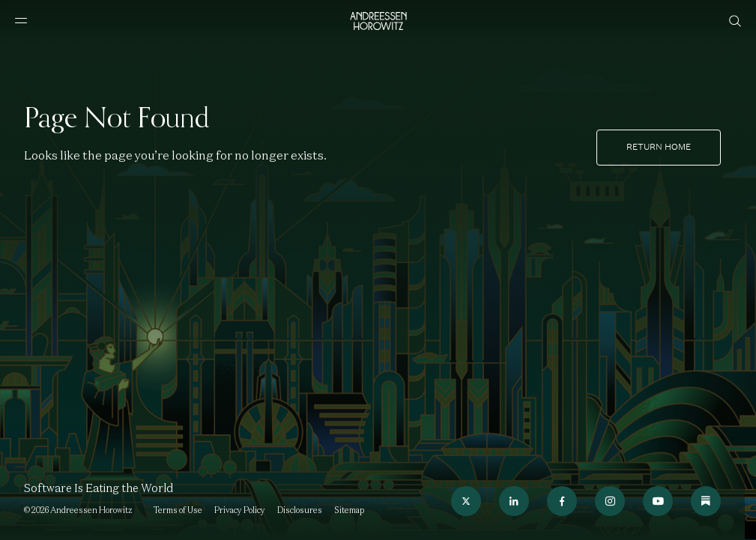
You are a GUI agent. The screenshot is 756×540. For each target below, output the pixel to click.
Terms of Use (178, 510)
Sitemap (349, 510)
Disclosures (300, 510)
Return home (659, 147)
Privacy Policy (240, 510)
